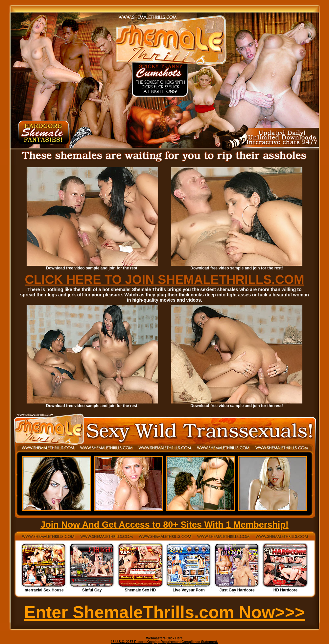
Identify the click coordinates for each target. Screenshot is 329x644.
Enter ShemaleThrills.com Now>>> (165, 612)
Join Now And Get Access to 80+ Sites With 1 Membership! (164, 525)
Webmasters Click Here (164, 638)
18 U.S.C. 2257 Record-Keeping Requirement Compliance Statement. (164, 642)
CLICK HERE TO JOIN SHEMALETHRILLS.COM (164, 280)
